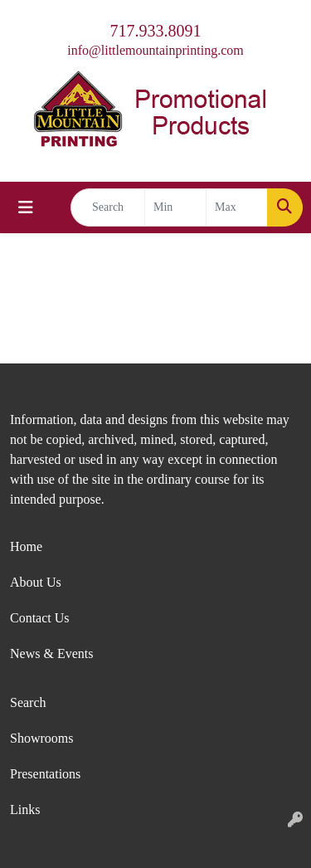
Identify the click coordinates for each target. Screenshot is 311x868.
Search (28, 702)
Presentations (45, 774)
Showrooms (41, 738)
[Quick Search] (108, 207)
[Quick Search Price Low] (175, 207)
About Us (36, 582)
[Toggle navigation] (26, 207)
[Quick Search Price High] (237, 207)
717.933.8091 (156, 31)
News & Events (51, 653)
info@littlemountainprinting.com (155, 50)
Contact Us (40, 618)
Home (26, 546)
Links (25, 809)
